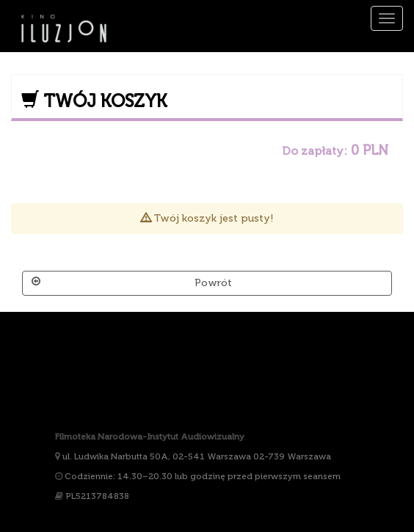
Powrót (132, 283)
